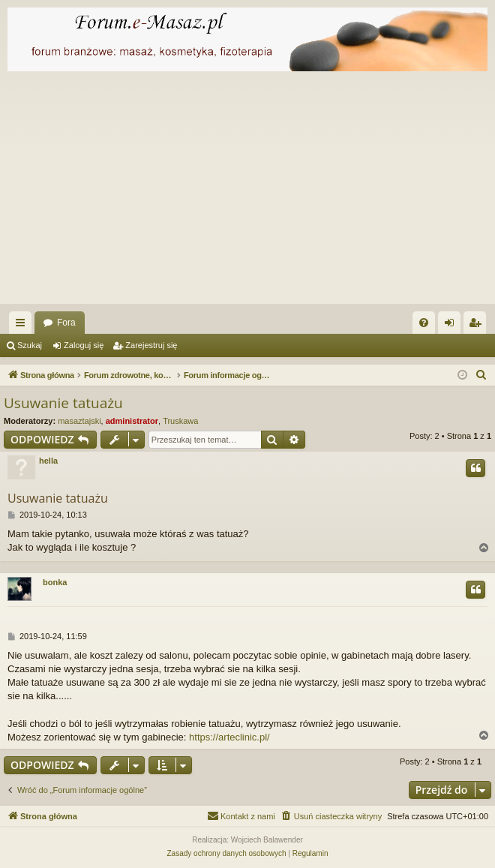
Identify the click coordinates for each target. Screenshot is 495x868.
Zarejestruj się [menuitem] (478, 326)
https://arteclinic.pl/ (229, 737)
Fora (66, 323)
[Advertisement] (247, 191)
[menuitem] (424, 323)
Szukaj (30, 345)
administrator (132, 421)
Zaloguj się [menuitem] (453, 326)
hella (48, 461)
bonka (55, 582)
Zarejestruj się (151, 345)
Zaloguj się (84, 345)
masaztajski (79, 421)
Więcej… (23, 326)
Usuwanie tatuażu (63, 403)
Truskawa (180, 421)
